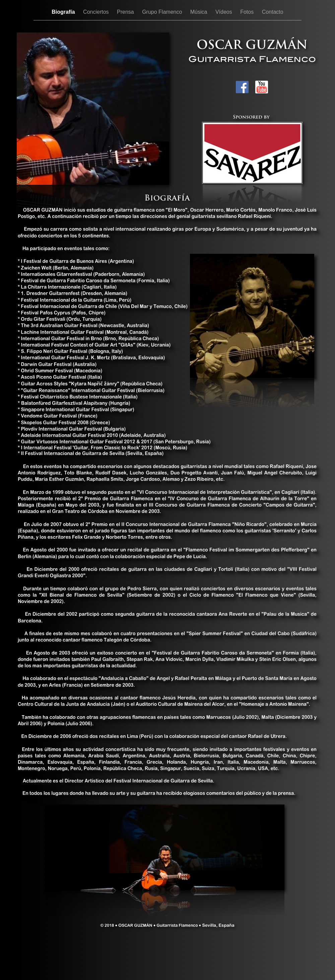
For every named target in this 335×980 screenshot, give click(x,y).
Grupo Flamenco (163, 12)
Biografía (64, 12)
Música (199, 12)
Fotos (248, 12)
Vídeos (224, 12)
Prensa (126, 12)
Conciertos (97, 12)
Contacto (273, 12)
